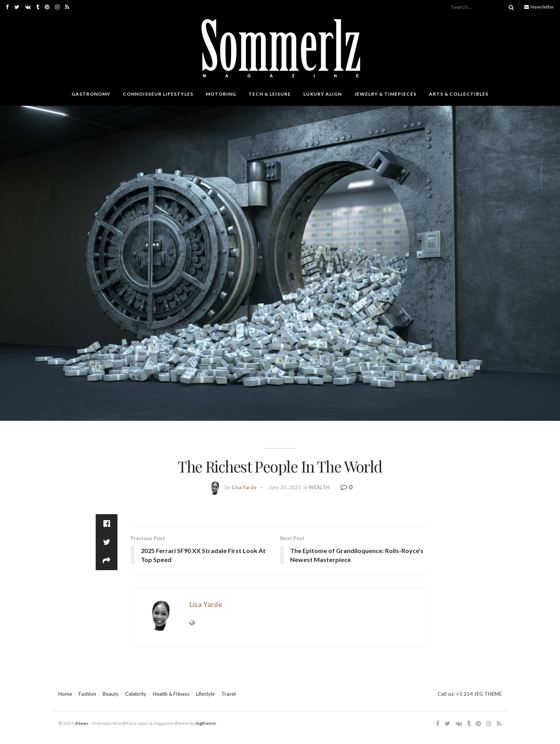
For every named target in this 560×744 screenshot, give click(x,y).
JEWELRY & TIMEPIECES (385, 94)
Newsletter (539, 7)
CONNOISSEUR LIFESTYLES (158, 94)
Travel (228, 694)
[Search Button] (510, 7)
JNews (82, 723)
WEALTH (319, 487)
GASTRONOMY (91, 94)
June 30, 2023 (285, 487)
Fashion (87, 694)
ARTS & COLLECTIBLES (459, 94)
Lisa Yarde (244, 487)
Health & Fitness (171, 694)
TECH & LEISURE (270, 94)
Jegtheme (205, 723)
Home (65, 694)
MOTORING (221, 94)
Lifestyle (205, 694)
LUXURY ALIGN (323, 94)
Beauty (111, 694)
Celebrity (136, 694)
